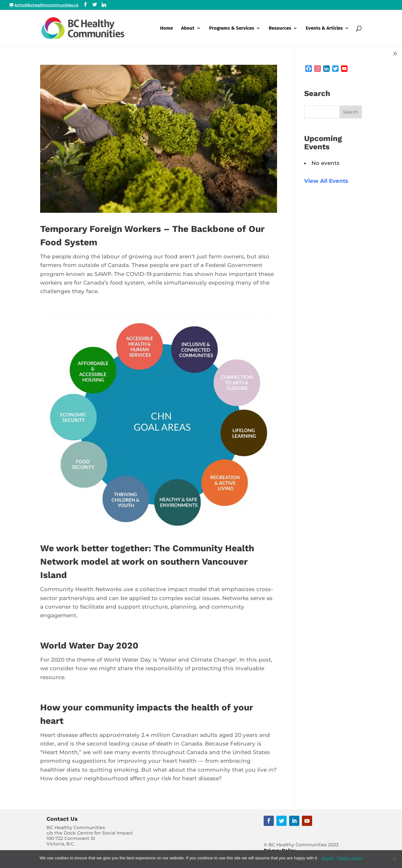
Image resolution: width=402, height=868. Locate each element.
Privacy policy (350, 858)
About (188, 28)
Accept (328, 858)
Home (166, 28)
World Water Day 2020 (89, 645)
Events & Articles (324, 28)
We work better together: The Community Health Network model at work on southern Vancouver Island (147, 562)
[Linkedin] (104, 5)
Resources (280, 28)
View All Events (326, 181)
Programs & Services (232, 28)
